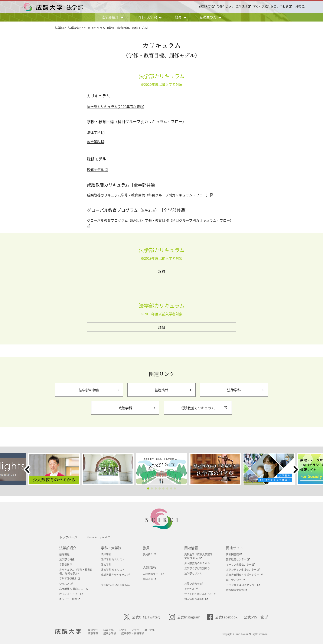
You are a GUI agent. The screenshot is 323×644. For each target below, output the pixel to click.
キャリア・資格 (69, 599)
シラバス (66, 584)
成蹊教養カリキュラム (115, 575)
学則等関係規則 (70, 579)
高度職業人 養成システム (74, 589)
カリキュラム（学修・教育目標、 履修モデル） (76, 572)
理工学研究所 (235, 580)
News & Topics (98, 537)
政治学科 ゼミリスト (113, 570)
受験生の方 (225, 7)
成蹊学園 (97, 633)
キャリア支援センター (240, 565)
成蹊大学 (207, 7)
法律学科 (96, 132)
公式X (143, 617)
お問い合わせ (281, 7)
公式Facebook (222, 617)
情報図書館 (234, 554)
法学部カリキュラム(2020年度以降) (115, 107)
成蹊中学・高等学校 (137, 633)
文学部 (139, 630)
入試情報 (150, 567)
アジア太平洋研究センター (243, 585)
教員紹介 (149, 554)
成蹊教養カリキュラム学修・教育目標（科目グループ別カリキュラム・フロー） (150, 195)
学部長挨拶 (66, 565)
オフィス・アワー (71, 594)
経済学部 (97, 630)
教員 (146, 548)
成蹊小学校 (114, 633)
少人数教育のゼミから (197, 563)
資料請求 (243, 7)
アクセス (261, 7)
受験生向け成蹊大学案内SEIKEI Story (198, 556)
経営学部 (112, 630)
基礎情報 (64, 554)
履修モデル (97, 170)
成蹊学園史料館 (237, 590)
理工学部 (153, 630)
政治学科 (96, 142)
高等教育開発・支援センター (244, 575)
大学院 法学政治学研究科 (115, 585)
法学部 (126, 630)
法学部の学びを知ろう (197, 568)
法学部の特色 (67, 559)
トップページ (68, 537)
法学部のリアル (193, 573)
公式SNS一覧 (256, 617)
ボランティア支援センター (243, 570)
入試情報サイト (153, 574)
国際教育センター (238, 559)
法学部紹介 (68, 548)
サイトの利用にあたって (200, 594)
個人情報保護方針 (196, 599)
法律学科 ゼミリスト (113, 559)
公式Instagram (185, 617)
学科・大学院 (111, 548)
